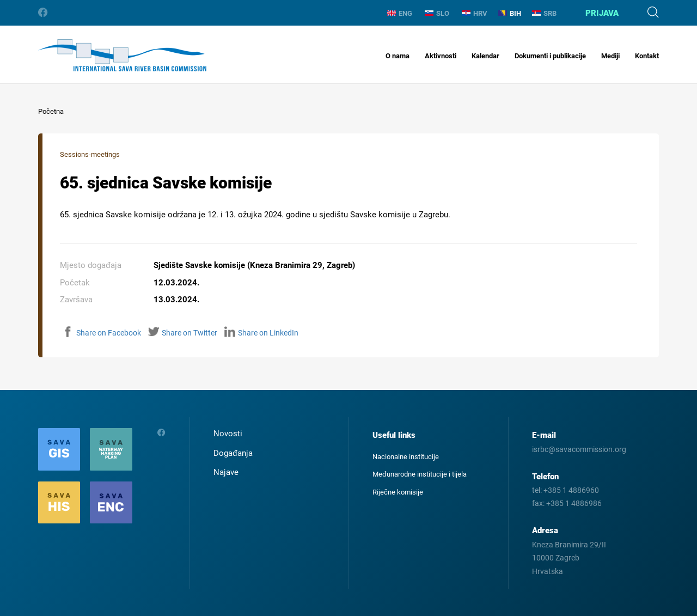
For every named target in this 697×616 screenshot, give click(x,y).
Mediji (610, 56)
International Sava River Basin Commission (122, 55)
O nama (398, 56)
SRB (544, 13)
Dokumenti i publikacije (550, 56)
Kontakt (647, 56)
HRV (475, 13)
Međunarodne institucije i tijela (420, 474)
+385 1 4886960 (571, 490)
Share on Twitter (183, 333)
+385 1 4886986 (574, 503)
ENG (400, 13)
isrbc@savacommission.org (579, 449)
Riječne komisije (398, 492)
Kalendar (485, 56)
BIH (510, 13)
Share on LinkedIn (261, 333)
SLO (437, 13)
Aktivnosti (441, 56)
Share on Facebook (102, 333)
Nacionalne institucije (406, 457)
